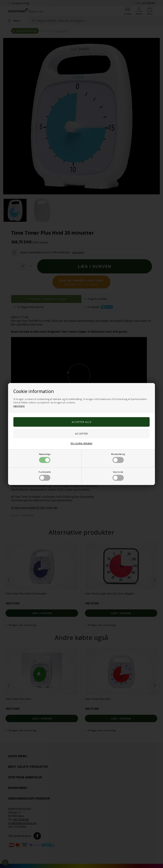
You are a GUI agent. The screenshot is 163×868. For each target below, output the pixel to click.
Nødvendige (45, 458)
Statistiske (118, 476)
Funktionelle (45, 476)
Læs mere (19, 406)
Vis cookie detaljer (81, 443)
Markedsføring (118, 458)
